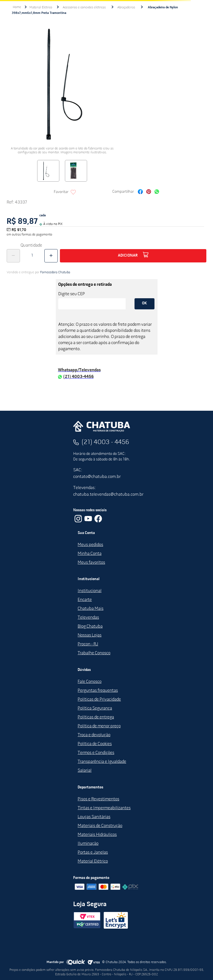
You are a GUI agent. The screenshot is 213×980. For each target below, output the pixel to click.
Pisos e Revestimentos (98, 799)
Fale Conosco (90, 682)
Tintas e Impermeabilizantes (104, 808)
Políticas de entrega (96, 717)
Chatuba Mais (91, 609)
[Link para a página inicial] (17, 7)
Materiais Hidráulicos (97, 835)
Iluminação (88, 844)
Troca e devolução (94, 735)
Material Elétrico (41, 7)
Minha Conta (90, 554)
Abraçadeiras (126, 7)
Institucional (90, 591)
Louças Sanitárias (94, 817)
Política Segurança (95, 708)
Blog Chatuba (90, 626)
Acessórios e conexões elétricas (84, 7)
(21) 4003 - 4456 (105, 442)
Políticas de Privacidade (99, 700)
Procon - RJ (88, 644)
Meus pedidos (90, 545)
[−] (13, 256)
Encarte (85, 600)
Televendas (88, 618)
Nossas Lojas (90, 635)
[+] (51, 256)
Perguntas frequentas (98, 691)
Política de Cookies (95, 744)
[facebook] (140, 192)
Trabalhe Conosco (94, 653)
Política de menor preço (99, 726)
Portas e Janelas (93, 853)
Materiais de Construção (100, 826)
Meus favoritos (91, 563)
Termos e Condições (96, 753)
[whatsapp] (157, 192)
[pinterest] (149, 192)
